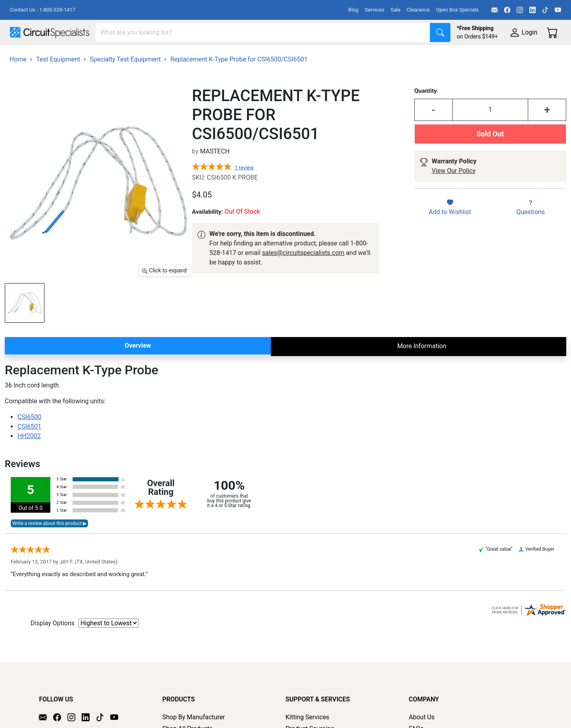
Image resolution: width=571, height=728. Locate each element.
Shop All (22, 56)
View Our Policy (454, 193)
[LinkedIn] (533, 10)
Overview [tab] (138, 368)
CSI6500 (29, 439)
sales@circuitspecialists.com (303, 275)
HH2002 (29, 458)
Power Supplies (186, 56)
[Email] (494, 10)
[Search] (263, 33)
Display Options (53, 645)
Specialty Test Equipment (125, 81)
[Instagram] (520, 10)
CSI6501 (29, 449)
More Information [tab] (422, 368)
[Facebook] (507, 10)
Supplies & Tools (500, 56)
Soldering (302, 56)
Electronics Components (427, 56)
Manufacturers (69, 56)
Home (18, 81)
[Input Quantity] (491, 132)
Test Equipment (126, 56)
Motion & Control (354, 56)
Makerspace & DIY (248, 56)
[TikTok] (545, 10)
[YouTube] (558, 10)
